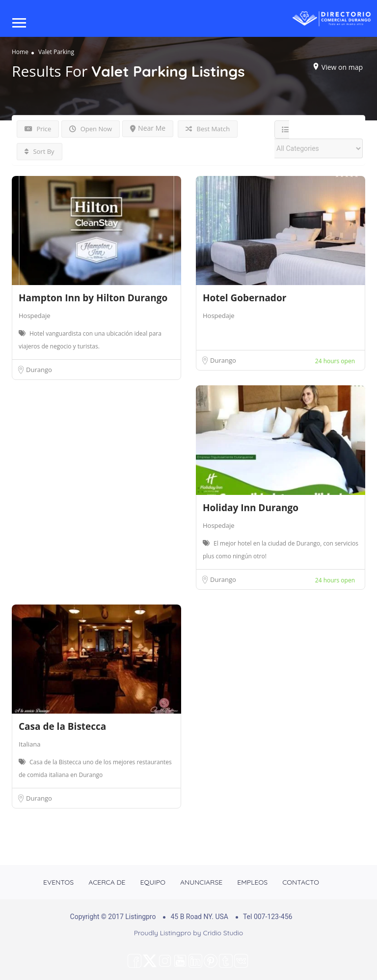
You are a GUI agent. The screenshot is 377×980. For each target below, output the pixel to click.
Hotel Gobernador (244, 298)
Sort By (40, 151)
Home (20, 51)
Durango (39, 370)
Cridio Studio (223, 933)
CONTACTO (301, 882)
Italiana (29, 744)
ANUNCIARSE (201, 882)
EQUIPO (153, 882)
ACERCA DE (107, 882)
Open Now (91, 129)
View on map (342, 67)
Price (38, 129)
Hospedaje (35, 316)
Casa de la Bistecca (62, 726)
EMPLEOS (252, 882)
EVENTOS (58, 882)
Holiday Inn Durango (251, 508)
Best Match (208, 129)
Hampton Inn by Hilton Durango (93, 298)
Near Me (148, 128)
